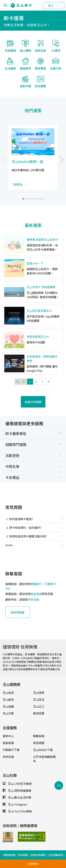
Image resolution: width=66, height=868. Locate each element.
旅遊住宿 (40, 48)
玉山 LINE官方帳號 (17, 781)
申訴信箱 (33, 597)
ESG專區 (39, 859)
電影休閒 (26, 84)
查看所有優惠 (33, 399)
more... (10, 542)
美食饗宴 (40, 66)
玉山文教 (8, 711)
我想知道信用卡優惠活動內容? (28, 534)
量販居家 (26, 66)
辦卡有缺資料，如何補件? (25, 525)
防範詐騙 (52, 859)
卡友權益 (12, 475)
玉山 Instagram (15, 802)
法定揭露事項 (56, 852)
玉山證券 (39, 690)
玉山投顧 (8, 704)
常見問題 (39, 740)
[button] (23, 196)
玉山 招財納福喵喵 (17, 788)
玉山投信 (39, 697)
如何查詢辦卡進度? (21, 516)
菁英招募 (39, 711)
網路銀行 (36, 581)
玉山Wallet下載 (43, 747)
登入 (51, 5)
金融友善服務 (38, 852)
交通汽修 (56, 66)
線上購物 (26, 48)
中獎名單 (12, 464)
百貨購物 (10, 48)
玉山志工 (39, 704)
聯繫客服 (39, 733)
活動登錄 (12, 453)
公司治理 (14, 859)
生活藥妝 (10, 66)
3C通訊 (56, 48)
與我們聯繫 (18, 610)
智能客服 (36, 591)
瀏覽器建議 (9, 852)
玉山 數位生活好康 (17, 795)
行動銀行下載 (11, 747)
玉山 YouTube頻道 (17, 809)
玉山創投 (8, 697)
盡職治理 (27, 859)
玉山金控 (8, 690)
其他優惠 (40, 84)
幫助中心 (8, 733)
